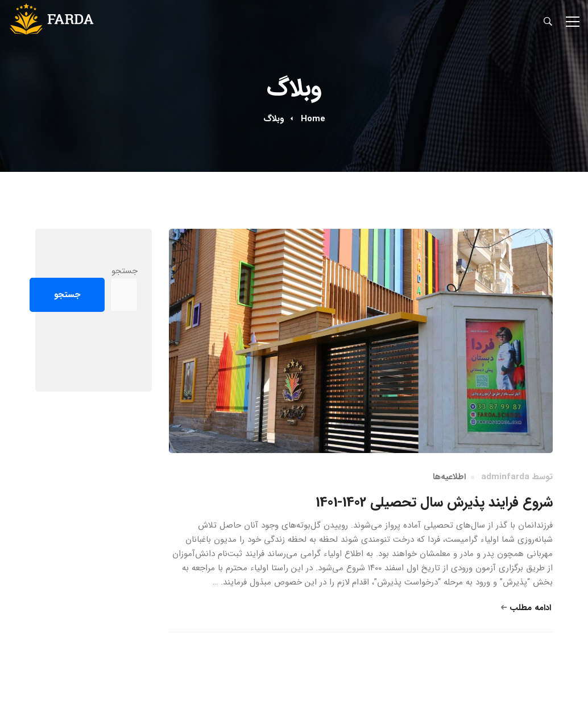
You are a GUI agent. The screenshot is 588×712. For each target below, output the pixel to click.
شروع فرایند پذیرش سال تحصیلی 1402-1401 (434, 503)
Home (313, 119)
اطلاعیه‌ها (449, 477)
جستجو (125, 271)
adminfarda (505, 477)
